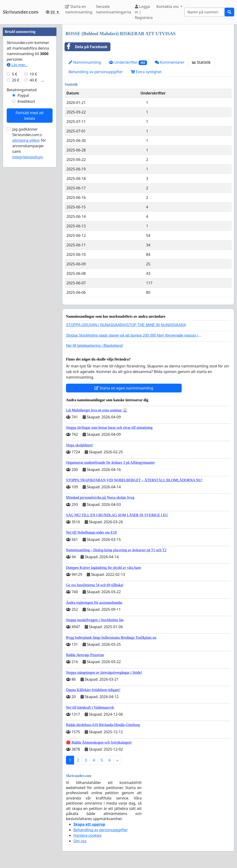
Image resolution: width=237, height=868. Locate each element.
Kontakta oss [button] (168, 6)
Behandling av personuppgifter (96, 72)
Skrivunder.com (21, 12)
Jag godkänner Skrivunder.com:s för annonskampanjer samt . (29, 282)
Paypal (23, 234)
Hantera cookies (87, 835)
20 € (16, 219)
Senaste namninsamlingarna (114, 9)
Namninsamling (85, 62)
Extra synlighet (146, 72)
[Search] (204, 12)
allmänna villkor (26, 279)
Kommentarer (170, 62)
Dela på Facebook (86, 47)
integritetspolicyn (27, 296)
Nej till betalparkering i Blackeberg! (94, 346)
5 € (15, 213)
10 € (33, 213)
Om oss (80, 841)
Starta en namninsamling (79, 9)
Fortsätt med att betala (30, 254)
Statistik (201, 62)
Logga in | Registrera (144, 12)
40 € (33, 219)
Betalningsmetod (22, 229)
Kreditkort (26, 240)
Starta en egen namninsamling (124, 388)
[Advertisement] (30, 94)
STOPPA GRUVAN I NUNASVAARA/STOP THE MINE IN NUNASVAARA (126, 325)
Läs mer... (17, 204)
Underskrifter (128, 62)
